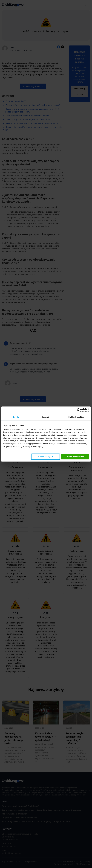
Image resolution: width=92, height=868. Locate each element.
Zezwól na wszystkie (75, 457)
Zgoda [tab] (16, 417)
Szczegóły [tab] (46, 417)
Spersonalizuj (46, 457)
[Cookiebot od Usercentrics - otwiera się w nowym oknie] (79, 410)
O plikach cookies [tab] (76, 417)
